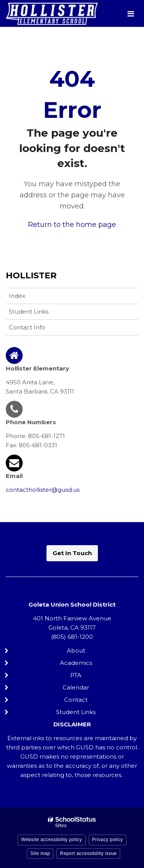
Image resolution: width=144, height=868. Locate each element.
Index (17, 296)
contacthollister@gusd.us (43, 490)
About (76, 651)
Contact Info (27, 327)
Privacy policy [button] (108, 840)
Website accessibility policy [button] (52, 840)
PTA (76, 675)
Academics (76, 663)
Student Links (29, 312)
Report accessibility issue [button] (88, 853)
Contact (76, 700)
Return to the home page (72, 225)
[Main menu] (131, 13)
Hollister (31, 275)
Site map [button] (40, 853)
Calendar (76, 687)
